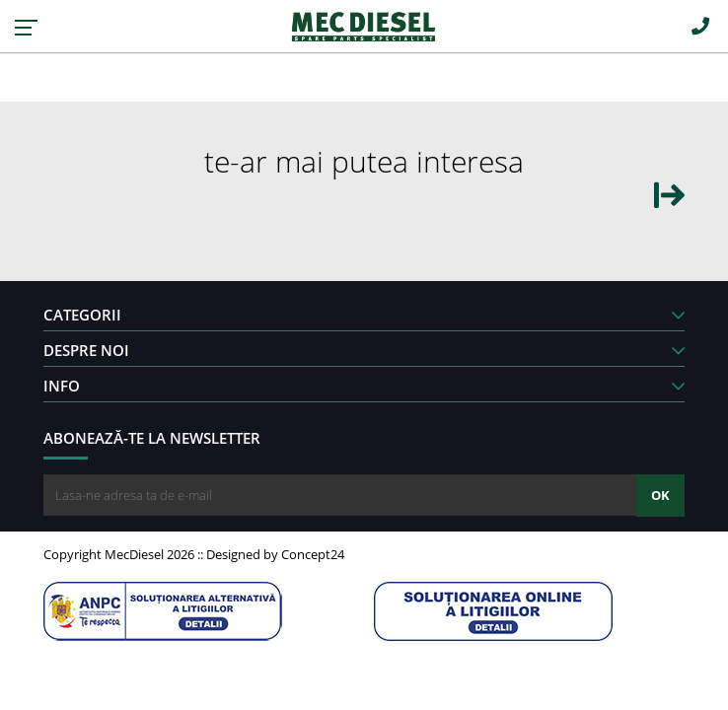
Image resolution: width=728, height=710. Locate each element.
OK (660, 495)
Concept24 (313, 554)
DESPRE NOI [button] (364, 350)
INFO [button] (364, 386)
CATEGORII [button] (364, 315)
